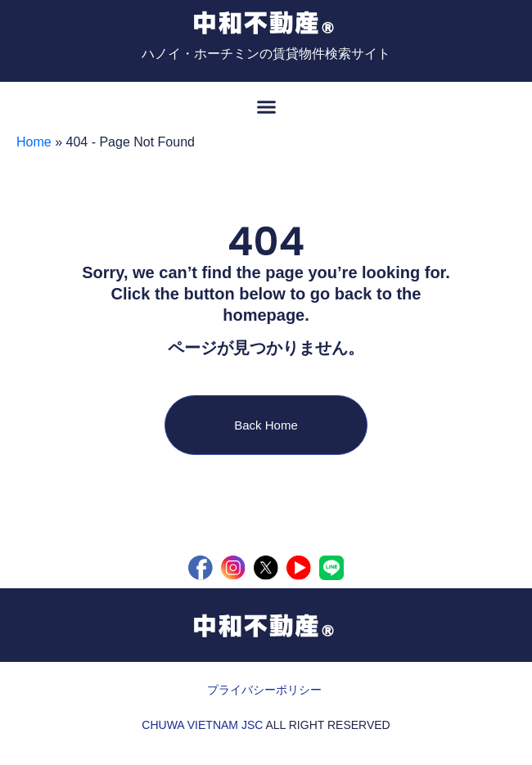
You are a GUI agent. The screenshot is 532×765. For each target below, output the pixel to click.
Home (34, 142)
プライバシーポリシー (264, 690)
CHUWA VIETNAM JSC (202, 725)
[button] (266, 106)
